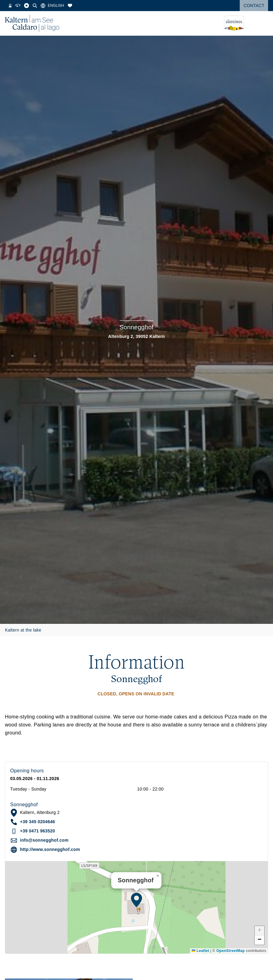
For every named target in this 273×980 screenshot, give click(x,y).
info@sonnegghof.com (44, 840)
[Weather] (8, 6)
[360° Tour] (24, 6)
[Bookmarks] (76, 6)
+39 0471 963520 (38, 831)
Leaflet (200, 951)
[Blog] (32, 6)
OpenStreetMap (230, 951)
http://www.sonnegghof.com (50, 849)
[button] (136, 900)
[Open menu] (263, 23)
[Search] (41, 6)
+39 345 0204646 (38, 822)
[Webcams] (16, 6)
